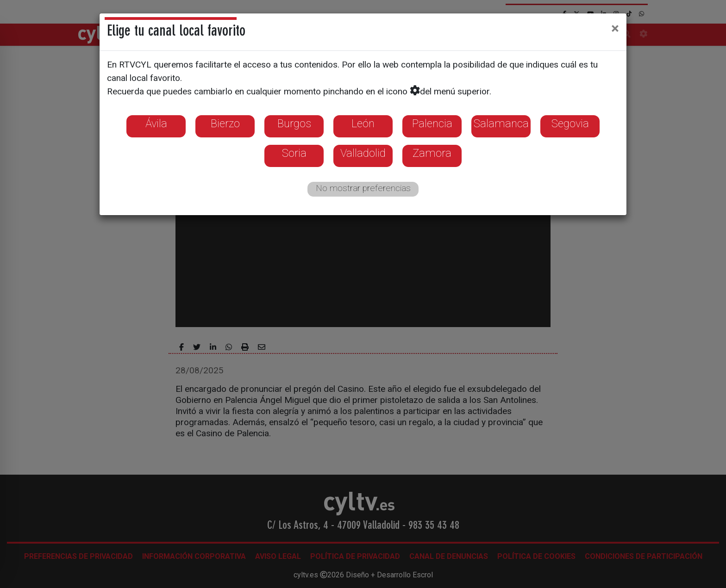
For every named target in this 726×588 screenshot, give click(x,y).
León (363, 124)
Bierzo (225, 124)
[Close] (615, 28)
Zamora (432, 153)
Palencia (432, 124)
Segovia (570, 124)
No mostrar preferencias (363, 188)
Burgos (294, 124)
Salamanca (501, 124)
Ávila (156, 124)
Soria (294, 153)
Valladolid (363, 153)
